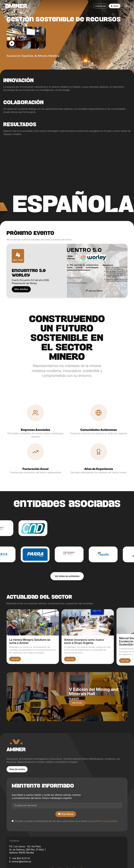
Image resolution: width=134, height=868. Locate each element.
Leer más (15, 659)
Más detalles (21, 289)
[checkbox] (13, 821)
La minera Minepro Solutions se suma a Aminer (30, 641)
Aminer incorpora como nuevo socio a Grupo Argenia (84, 641)
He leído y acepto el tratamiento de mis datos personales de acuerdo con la (66, 821)
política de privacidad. (106, 821)
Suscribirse (67, 814)
